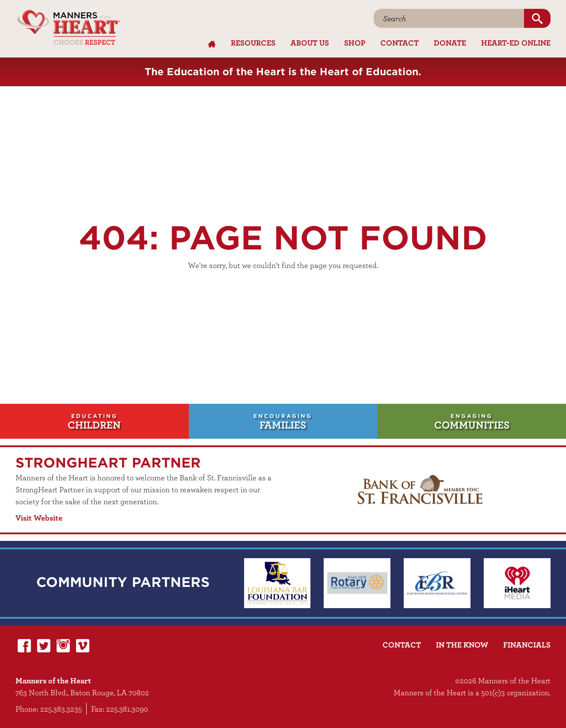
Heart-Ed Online (516, 43)
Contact (400, 43)
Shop (355, 43)
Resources (253, 43)
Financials (527, 645)
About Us (310, 43)
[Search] (449, 18)
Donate (450, 43)
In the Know (462, 645)
